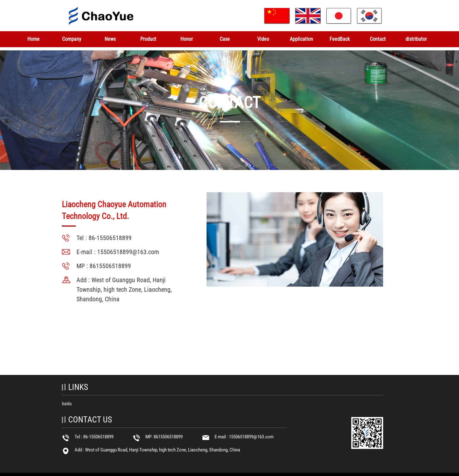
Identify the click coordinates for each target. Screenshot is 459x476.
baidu (67, 404)
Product (148, 39)
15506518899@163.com (127, 252)
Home (33, 39)
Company (72, 39)
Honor (187, 39)
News (110, 39)
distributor (416, 39)
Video (263, 39)
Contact (378, 39)
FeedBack (340, 39)
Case (225, 39)
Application (301, 39)
